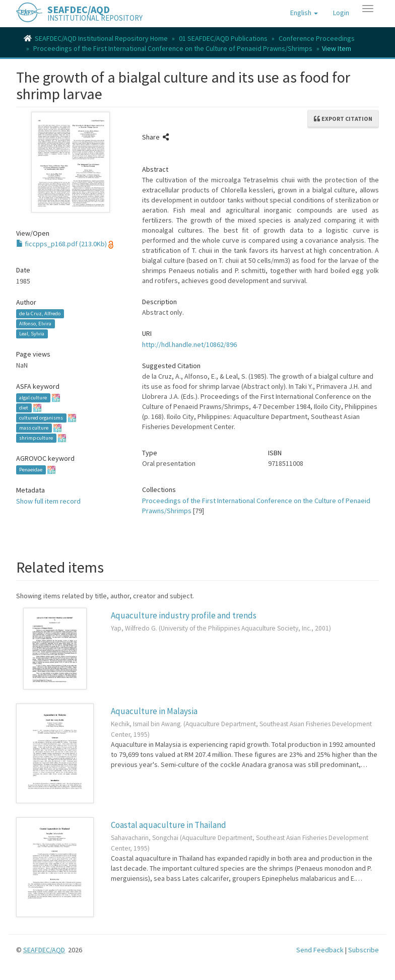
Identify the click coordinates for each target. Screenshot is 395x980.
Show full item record (48, 501)
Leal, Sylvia (32, 334)
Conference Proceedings (317, 38)
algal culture (33, 398)
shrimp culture (36, 438)
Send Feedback (320, 950)
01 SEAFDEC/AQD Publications (223, 38)
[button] (304, 13)
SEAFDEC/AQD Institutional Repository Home (101, 38)
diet (24, 408)
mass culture (34, 428)
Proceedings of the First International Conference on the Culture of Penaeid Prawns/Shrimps (173, 48)
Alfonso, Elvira (35, 324)
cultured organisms (41, 418)
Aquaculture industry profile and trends (184, 615)
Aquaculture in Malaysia (154, 711)
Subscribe (364, 950)
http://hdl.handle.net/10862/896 (189, 344)
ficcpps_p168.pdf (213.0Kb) (61, 244)
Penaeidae (31, 470)
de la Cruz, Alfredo (40, 313)
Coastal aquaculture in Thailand (169, 825)
